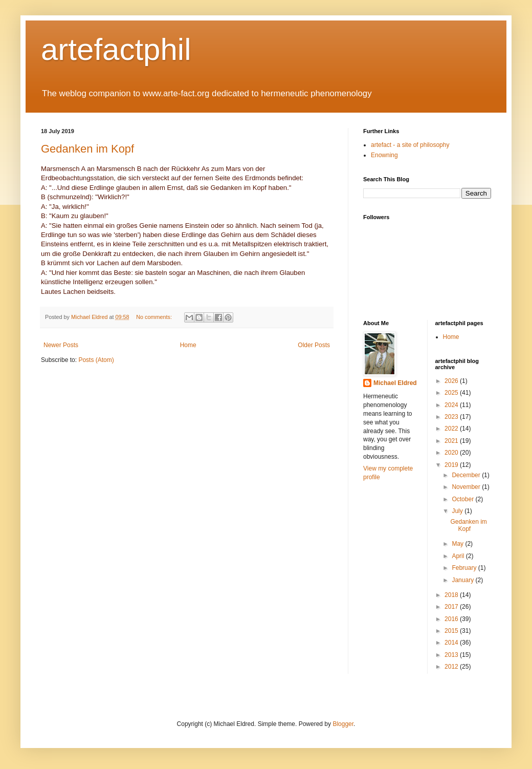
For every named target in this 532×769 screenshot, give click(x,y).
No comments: (155, 317)
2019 (452, 465)
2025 (452, 393)
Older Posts (314, 345)
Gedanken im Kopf (87, 149)
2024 (452, 405)
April (459, 556)
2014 (452, 643)
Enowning (384, 155)
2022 (452, 429)
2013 (452, 655)
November (467, 487)
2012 (452, 667)
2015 (452, 631)
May (458, 544)
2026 (452, 381)
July (458, 511)
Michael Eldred (395, 383)
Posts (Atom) (96, 360)
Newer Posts (61, 345)
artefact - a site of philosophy (410, 145)
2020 (452, 453)
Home (188, 345)
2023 (452, 417)
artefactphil (116, 49)
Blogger (343, 724)
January (463, 580)
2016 (452, 619)
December (467, 475)
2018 (452, 595)
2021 (452, 441)
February (465, 568)
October (463, 499)
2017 (452, 607)
